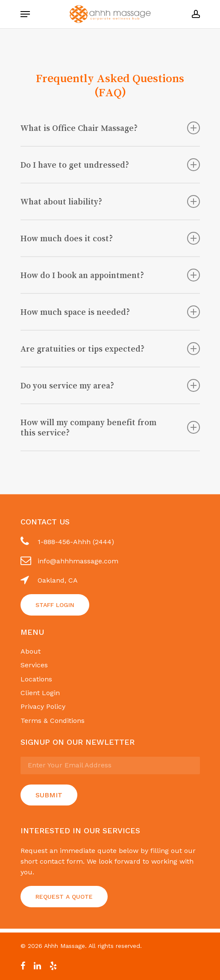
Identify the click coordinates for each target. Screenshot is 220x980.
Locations (36, 679)
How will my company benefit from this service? (110, 427)
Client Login (40, 693)
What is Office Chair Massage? (110, 128)
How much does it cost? (110, 238)
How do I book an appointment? (110, 275)
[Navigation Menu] (25, 14)
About (31, 651)
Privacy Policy (43, 706)
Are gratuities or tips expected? (110, 349)
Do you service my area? (110, 385)
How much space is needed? (110, 312)
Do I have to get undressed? (110, 165)
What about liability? (110, 201)
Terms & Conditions (53, 721)
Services (34, 665)
